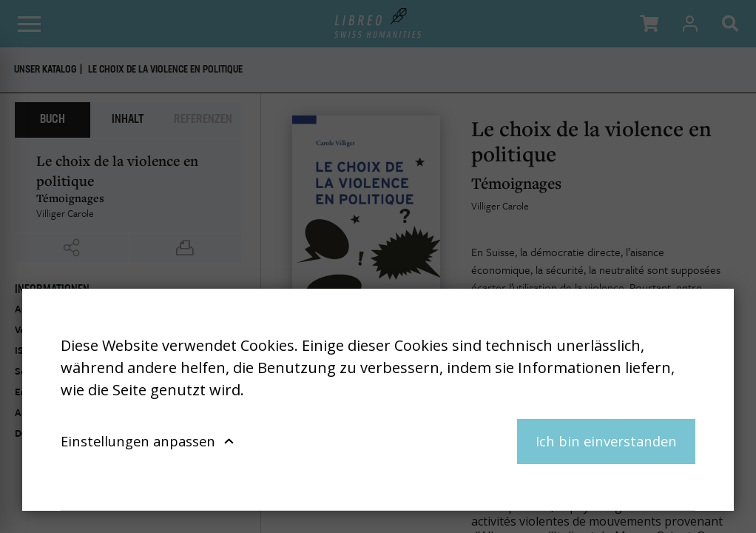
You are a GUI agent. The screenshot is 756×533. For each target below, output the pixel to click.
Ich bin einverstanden (606, 441)
